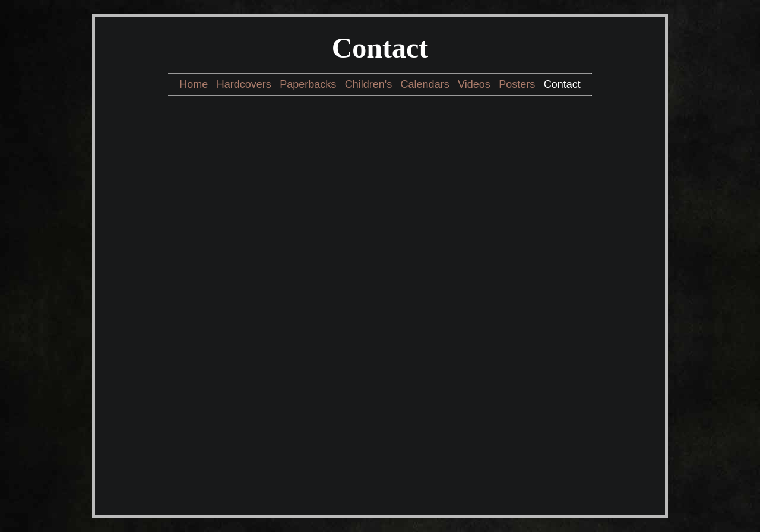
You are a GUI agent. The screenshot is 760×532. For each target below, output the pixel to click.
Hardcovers (244, 84)
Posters (517, 84)
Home (194, 84)
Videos (474, 84)
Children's (368, 84)
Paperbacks (308, 84)
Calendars (425, 84)
